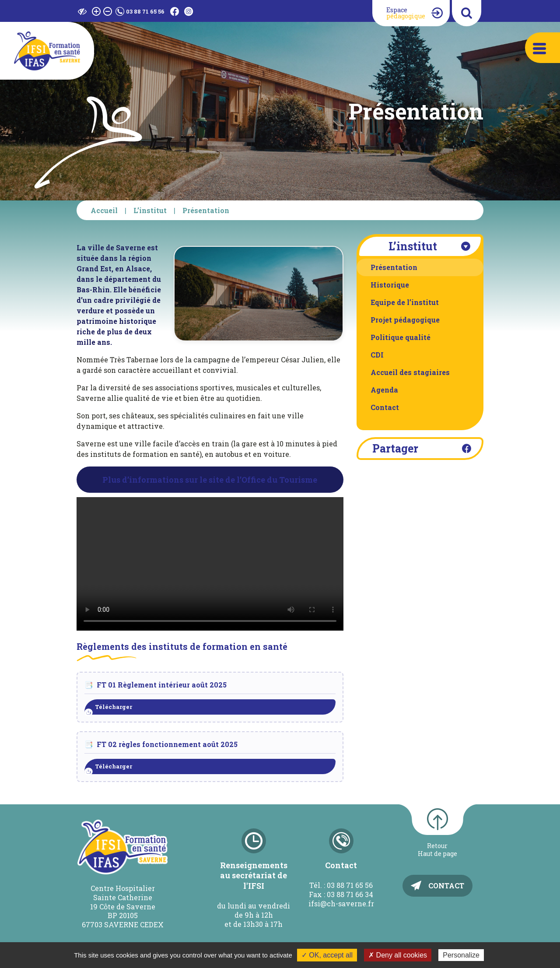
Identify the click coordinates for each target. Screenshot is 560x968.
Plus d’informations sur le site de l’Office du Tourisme (210, 480)
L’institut (150, 210)
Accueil (104, 210)
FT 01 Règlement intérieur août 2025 (162, 685)
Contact (446, 886)
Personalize (461, 955)
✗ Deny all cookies (398, 955)
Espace (406, 13)
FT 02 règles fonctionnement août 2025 (167, 744)
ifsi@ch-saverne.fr (341, 903)
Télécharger (114, 707)
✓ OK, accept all (327, 955)
